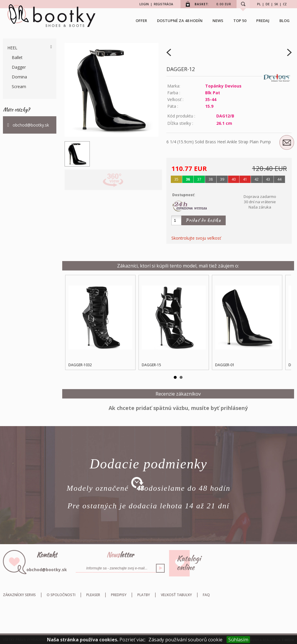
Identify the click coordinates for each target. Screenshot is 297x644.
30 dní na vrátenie (260, 202)
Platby (144, 595)
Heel (12, 48)
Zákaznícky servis (19, 595)
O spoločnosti (61, 595)
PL (259, 4)
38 (211, 179)
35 (176, 179)
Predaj (263, 21)
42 (256, 179)
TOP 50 (240, 21)
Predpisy (119, 595)
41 (245, 179)
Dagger (19, 67)
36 (188, 179)
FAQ (206, 595)
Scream (19, 86)
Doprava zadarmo (260, 196)
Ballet (17, 57)
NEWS (218, 21)
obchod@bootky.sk (31, 125)
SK (276, 4)
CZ (285, 4)
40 (234, 179)
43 (268, 179)
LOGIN (144, 4)
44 (279, 179)
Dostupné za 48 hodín (180, 21)
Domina (19, 77)
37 (199, 179)
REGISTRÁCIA (163, 4)
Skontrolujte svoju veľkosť (196, 238)
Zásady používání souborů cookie (185, 640)
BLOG (285, 21)
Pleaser (93, 595)
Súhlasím (238, 640)
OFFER (141, 21)
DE (268, 4)
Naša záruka (260, 207)
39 (222, 179)
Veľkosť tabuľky (176, 595)
